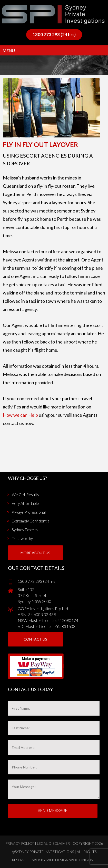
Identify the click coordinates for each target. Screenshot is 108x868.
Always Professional (29, 512)
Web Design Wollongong (71, 860)
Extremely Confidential (31, 521)
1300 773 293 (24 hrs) (54, 34)
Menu (9, 50)
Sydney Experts (25, 530)
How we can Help (20, 415)
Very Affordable (25, 503)
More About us (35, 553)
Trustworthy (22, 538)
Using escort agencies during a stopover (48, 159)
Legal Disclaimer (53, 843)
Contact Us (35, 639)
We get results (25, 495)
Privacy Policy (20, 843)
